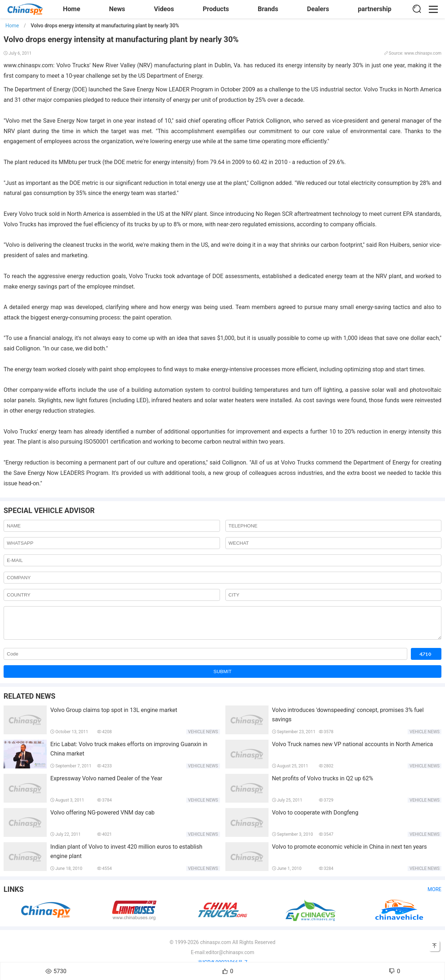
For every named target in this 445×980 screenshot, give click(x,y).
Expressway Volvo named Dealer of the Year (106, 784)
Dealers (318, 9)
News (117, 9)
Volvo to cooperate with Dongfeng (315, 818)
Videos (164, 9)
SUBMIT (222, 677)
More (435, 895)
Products (216, 9)
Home (72, 9)
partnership (375, 9)
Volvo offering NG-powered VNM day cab (102, 818)
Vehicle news (203, 737)
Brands (268, 9)
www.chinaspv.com (28, 65)
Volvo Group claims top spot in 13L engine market (114, 715)
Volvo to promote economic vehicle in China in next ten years (350, 852)
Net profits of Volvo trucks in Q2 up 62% (323, 784)
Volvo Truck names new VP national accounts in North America (353, 750)
